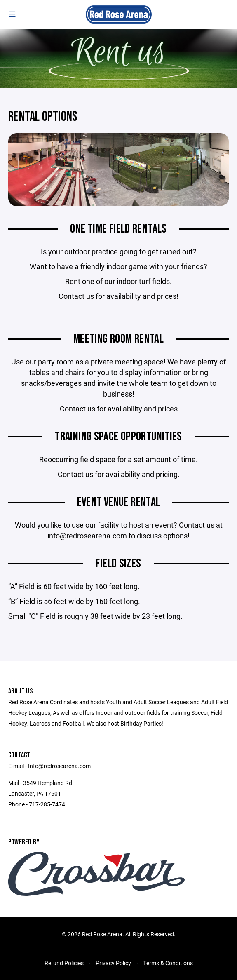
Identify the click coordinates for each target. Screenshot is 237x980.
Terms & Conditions (168, 963)
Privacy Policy (113, 963)
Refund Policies (64, 963)
